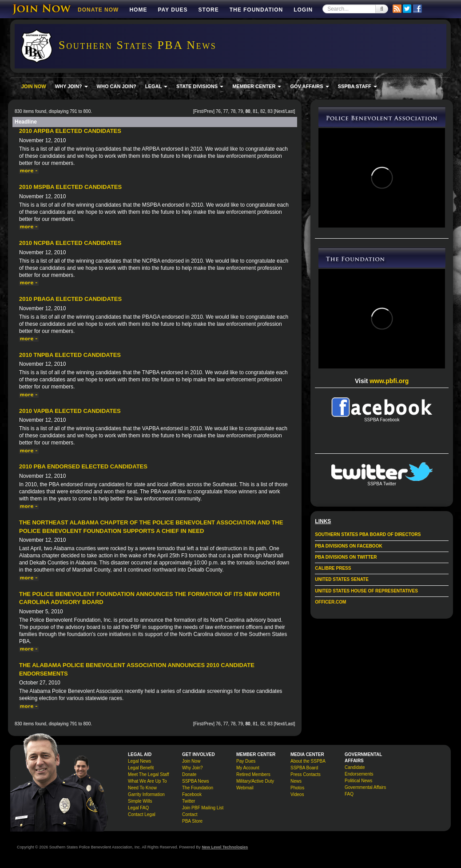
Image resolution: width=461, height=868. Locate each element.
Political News (358, 781)
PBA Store (192, 821)
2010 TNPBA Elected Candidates (70, 355)
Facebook (192, 794)
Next (280, 111)
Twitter (189, 801)
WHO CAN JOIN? (117, 86)
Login (303, 10)
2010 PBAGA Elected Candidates (70, 299)
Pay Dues (173, 10)
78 (233, 111)
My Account (248, 768)
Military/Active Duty (255, 781)
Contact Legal (142, 814)
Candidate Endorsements (359, 771)
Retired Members (253, 774)
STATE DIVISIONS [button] (200, 86)
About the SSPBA (308, 761)
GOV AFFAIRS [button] (309, 86)
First (198, 111)
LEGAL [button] (156, 86)
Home (138, 10)
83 (270, 111)
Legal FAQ (138, 808)
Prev (209, 111)
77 (225, 111)
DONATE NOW (98, 10)
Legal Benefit (141, 768)
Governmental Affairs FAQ (365, 791)
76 (218, 111)
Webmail (245, 788)
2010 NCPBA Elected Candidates (70, 243)
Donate (189, 774)
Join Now (191, 761)
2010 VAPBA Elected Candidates (70, 411)
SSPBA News (196, 781)
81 (255, 111)
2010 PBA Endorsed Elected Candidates (83, 466)
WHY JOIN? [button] (72, 86)
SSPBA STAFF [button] (358, 86)
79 (240, 111)
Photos (297, 788)
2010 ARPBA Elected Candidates (70, 131)
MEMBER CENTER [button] (257, 86)
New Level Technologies (225, 847)
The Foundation (256, 10)
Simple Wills (140, 801)
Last (290, 111)
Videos (297, 794)
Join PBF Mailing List (203, 808)
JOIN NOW (34, 86)
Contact (190, 814)
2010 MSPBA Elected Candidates (70, 187)
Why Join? (193, 768)
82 (263, 111)
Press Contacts (306, 774)
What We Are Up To (147, 781)
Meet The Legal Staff (148, 774)
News (296, 781)
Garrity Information (146, 794)
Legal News (139, 761)
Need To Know (142, 788)
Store (209, 10)
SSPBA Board (304, 768)
